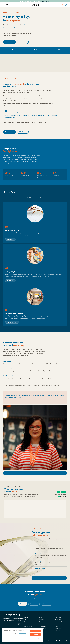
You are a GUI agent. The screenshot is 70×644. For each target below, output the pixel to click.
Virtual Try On (58, 617)
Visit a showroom (23, 42)
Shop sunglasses (34, 604)
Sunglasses (42, 617)
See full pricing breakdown (49, 578)
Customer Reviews (59, 631)
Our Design (27, 620)
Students (57, 626)
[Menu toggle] (4, 5)
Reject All (36, 635)
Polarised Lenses (43, 635)
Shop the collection (9, 42)
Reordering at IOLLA (59, 624)
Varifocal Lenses (43, 626)
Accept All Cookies (36, 631)
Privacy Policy (43, 641)
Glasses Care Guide (59, 620)
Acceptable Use (51, 641)
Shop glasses (22, 604)
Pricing (26, 615)
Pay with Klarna (58, 628)
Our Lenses (42, 624)
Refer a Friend (58, 615)
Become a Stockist (28, 626)
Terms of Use (59, 641)
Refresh (41, 622)
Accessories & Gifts (43, 620)
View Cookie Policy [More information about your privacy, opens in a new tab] (22, 633)
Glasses (41, 615)
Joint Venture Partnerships (30, 624)
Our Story (26, 617)
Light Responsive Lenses (45, 631)
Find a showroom (11, 322)
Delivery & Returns (28, 622)
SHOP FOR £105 (46, 1)
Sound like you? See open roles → (35, 473)
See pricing (10, 281)
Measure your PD (58, 622)
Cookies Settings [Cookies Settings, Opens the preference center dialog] (36, 638)
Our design (10, 239)
